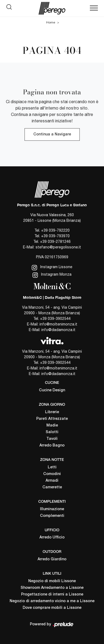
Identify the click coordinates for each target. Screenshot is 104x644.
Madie (52, 426)
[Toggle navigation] (94, 8)
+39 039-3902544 (55, 319)
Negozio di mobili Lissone (52, 581)
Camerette (52, 487)
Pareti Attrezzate (52, 419)
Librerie (52, 412)
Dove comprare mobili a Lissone (52, 608)
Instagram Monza (52, 275)
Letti (52, 467)
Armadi (52, 481)
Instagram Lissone (52, 267)
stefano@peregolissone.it (58, 247)
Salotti (52, 432)
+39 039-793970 (55, 236)
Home (51, 22)
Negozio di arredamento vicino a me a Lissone (52, 601)
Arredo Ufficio (52, 538)
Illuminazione (52, 509)
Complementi (52, 516)
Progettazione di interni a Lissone (52, 595)
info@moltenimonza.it (58, 324)
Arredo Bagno (52, 446)
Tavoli (52, 439)
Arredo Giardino (52, 559)
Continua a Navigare (52, 134)
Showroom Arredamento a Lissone (52, 588)
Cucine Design (52, 390)
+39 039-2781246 (55, 241)
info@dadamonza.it (58, 330)
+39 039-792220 (55, 230)
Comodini (52, 474)
